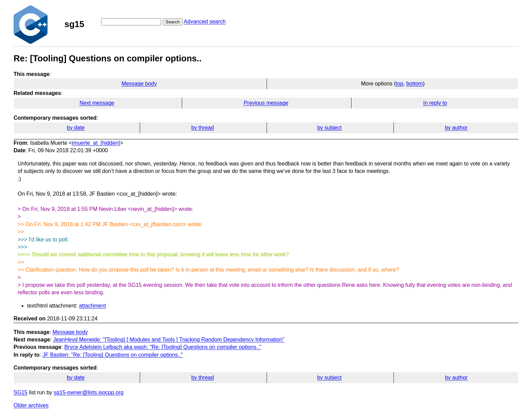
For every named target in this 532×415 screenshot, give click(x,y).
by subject (329, 128)
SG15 (21, 392)
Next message (97, 103)
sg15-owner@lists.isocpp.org (89, 392)
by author (456, 128)
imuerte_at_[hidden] (96, 143)
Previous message (266, 103)
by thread (203, 128)
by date (76, 128)
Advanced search (205, 22)
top (399, 84)
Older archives (31, 405)
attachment (92, 306)
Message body (139, 84)
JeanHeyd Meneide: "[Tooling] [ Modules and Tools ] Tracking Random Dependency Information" (169, 340)
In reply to (435, 103)
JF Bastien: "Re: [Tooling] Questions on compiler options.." (112, 355)
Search (173, 22)
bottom (414, 84)
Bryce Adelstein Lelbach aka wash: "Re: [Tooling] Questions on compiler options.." (163, 347)
